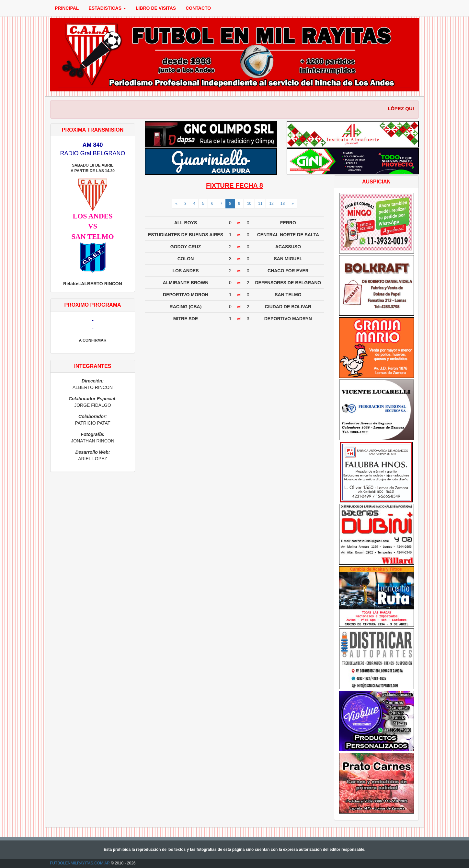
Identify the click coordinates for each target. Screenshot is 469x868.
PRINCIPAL (67, 8)
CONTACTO (198, 8)
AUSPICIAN (376, 182)
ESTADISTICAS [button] (107, 8)
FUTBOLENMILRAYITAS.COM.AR (80, 863)
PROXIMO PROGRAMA (92, 305)
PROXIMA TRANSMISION (93, 130)
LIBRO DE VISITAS (156, 8)
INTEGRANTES (93, 366)
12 (271, 204)
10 (249, 204)
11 (260, 204)
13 (283, 204)
